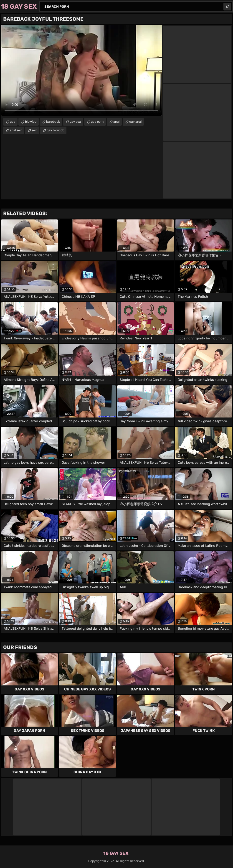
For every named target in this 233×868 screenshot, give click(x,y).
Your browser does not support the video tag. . (81, 70)
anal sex (16, 130)
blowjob (31, 122)
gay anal (135, 122)
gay (13, 122)
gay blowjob (55, 130)
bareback (53, 122)
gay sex (75, 122)
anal (116, 122)
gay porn (97, 122)
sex (34, 130)
